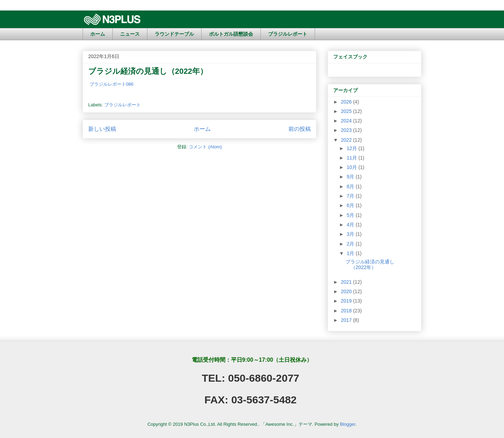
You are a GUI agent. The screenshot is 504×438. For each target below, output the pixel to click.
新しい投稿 (102, 129)
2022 (347, 140)
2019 (347, 301)
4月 (351, 225)
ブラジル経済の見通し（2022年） (148, 71)
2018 (347, 311)
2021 (347, 282)
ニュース (130, 34)
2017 (347, 320)
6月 (351, 205)
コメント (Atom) (205, 147)
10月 (352, 167)
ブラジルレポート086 (112, 84)
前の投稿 (300, 129)
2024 (347, 121)
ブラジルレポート (288, 34)
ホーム (98, 34)
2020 (347, 291)
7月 (351, 196)
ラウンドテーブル (174, 34)
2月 (351, 244)
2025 (347, 111)
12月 (352, 148)
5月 (351, 215)
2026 (347, 102)
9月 (351, 177)
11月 (352, 158)
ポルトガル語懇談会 (231, 34)
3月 (351, 234)
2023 (347, 130)
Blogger (348, 424)
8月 (351, 186)
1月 (351, 253)
